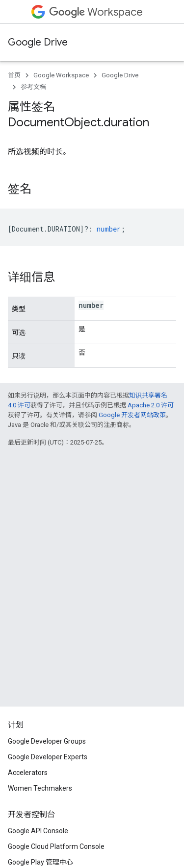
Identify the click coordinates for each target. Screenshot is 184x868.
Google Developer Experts (48, 757)
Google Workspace (61, 75)
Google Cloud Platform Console (56, 846)
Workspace (96, 12)
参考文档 (33, 87)
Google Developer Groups (47, 741)
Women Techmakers (40, 788)
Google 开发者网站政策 (132, 415)
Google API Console (38, 831)
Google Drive (38, 42)
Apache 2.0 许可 (151, 405)
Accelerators (28, 773)
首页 (14, 75)
